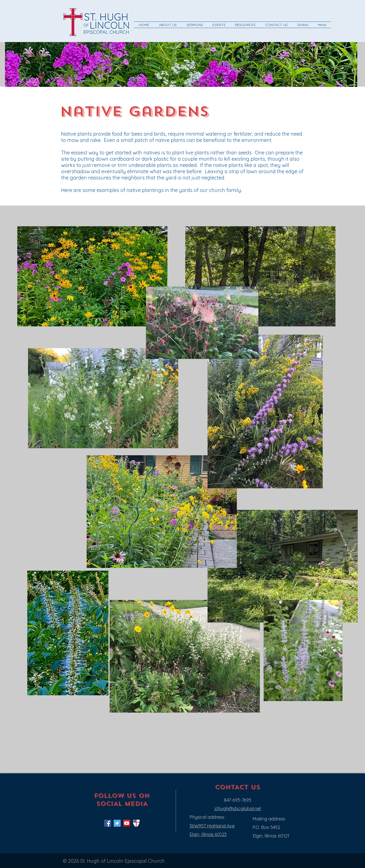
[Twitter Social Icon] (117, 823)
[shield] (136, 823)
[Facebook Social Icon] (108, 823)
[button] (168, 25)
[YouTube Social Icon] (127, 823)
